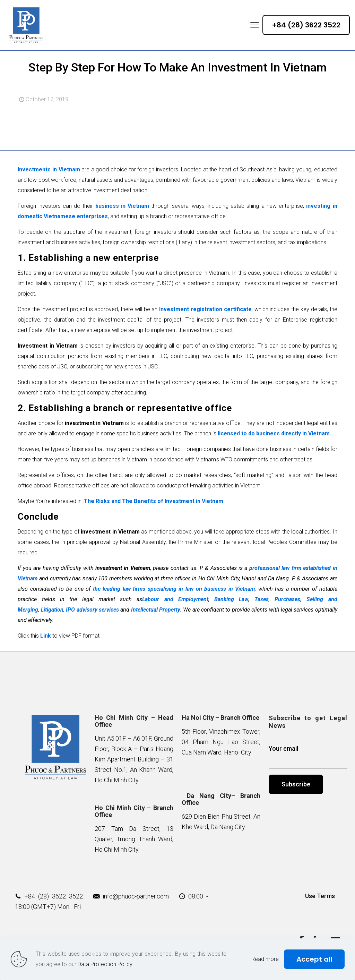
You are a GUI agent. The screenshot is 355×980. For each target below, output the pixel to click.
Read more (265, 959)
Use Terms (320, 896)
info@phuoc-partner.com (136, 896)
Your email (308, 757)
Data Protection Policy (105, 964)
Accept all (314, 959)
